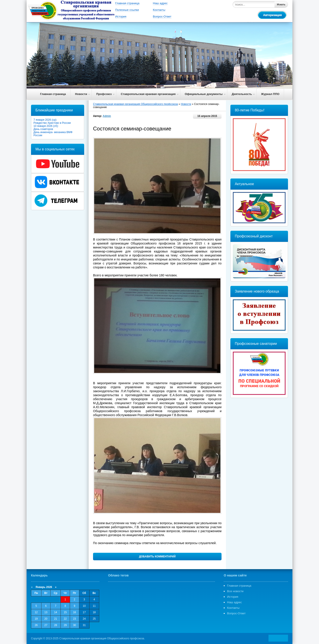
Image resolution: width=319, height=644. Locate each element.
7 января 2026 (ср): (45, 120)
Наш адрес (160, 3)
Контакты (159, 10)
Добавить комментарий (157, 557)
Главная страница (127, 3)
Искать (281, 4)
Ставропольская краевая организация (148, 94)
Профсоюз (104, 94)
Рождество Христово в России (52, 123)
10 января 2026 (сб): (46, 126)
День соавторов (43, 129)
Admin (107, 116)
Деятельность (242, 94)
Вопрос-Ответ (162, 16)
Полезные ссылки (127, 10)
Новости (81, 94)
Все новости (235, 591)
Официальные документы (204, 94)
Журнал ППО (270, 94)
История (121, 16)
